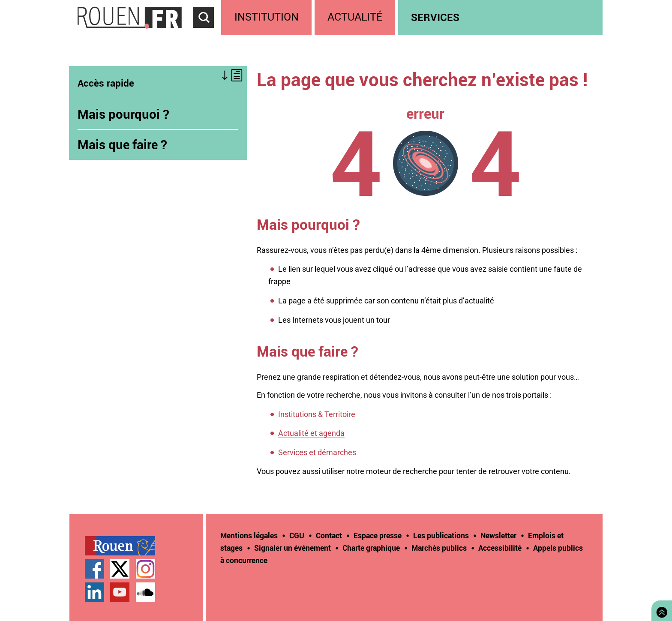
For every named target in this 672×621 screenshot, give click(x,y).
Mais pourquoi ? (123, 114)
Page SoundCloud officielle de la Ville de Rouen (145, 592)
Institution (267, 17)
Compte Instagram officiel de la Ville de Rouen (145, 569)
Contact (329, 535)
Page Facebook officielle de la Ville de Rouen (94, 569)
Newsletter (498, 535)
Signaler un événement (292, 548)
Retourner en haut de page (660, 610)
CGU (297, 535)
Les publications (441, 535)
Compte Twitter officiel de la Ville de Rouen (120, 569)
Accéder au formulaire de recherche (207, 33)
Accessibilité (500, 548)
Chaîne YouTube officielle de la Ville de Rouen (120, 592)
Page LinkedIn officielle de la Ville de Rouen (94, 592)
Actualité (355, 17)
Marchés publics (439, 548)
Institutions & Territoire (317, 414)
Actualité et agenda (311, 433)
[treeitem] (268, 17)
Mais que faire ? (122, 144)
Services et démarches (317, 452)
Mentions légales (249, 535)
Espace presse (378, 535)
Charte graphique (371, 548)
